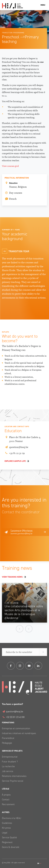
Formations (8, 723)
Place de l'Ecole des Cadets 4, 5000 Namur (23, 439)
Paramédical (8, 738)
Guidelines (7, 823)
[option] (25, 604)
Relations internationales (14, 776)
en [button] (38, 863)
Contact (6, 800)
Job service (8, 771)
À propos (6, 795)
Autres (6, 812)
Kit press (6, 828)
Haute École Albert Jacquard (24, 6)
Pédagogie (7, 743)
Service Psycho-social (13, 781)
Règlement (7, 842)
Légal (5, 833)
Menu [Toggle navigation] (43, 5)
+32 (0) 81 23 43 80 (13, 717)
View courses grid (10, 166)
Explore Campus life (15, 461)
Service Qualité (9, 837)
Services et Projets (12, 751)
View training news (12, 577)
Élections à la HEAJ (11, 818)
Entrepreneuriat (10, 757)
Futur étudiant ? (10, 762)
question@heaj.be (16, 447)
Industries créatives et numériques (19, 733)
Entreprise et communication (16, 728)
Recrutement (8, 804)
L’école (6, 789)
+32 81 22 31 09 (15, 453)
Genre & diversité (11, 847)
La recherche (8, 766)
